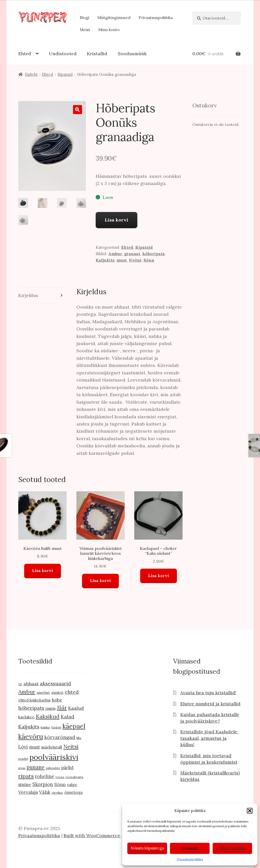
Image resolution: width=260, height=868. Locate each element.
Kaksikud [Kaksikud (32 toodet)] (48, 717)
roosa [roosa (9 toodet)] (60, 777)
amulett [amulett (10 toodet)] (57, 693)
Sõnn (149, 260)
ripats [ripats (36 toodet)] (26, 776)
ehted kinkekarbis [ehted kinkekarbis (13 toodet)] (34, 700)
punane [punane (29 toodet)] (35, 767)
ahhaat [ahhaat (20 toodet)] (31, 684)
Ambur (115, 254)
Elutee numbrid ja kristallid (210, 704)
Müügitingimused (114, 18)
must (122, 260)
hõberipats (153, 254)
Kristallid (97, 54)
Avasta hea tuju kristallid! (208, 693)
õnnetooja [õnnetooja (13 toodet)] (73, 792)
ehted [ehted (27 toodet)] (72, 692)
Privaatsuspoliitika (190, 859)
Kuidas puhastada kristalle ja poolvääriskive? (210, 718)
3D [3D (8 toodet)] (20, 684)
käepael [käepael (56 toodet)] (74, 726)
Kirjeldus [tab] (28, 295)
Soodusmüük (132, 54)
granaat (132, 254)
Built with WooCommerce (92, 835)
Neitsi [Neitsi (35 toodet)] (71, 746)
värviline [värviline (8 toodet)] (57, 793)
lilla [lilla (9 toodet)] (79, 738)
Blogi (84, 18)
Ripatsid (65, 74)
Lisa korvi (116, 220)
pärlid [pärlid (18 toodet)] (67, 768)
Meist (85, 30)
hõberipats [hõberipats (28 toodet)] (31, 708)
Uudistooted (63, 54)
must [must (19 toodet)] (34, 747)
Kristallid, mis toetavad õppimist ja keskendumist (209, 759)
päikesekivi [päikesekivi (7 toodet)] (53, 768)
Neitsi (135, 260)
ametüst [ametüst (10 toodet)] (43, 693)
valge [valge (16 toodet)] (72, 784)
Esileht (31, 74)
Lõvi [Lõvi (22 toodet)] (23, 747)
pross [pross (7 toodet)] (22, 768)
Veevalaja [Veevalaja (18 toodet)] (28, 792)
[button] (250, 811)
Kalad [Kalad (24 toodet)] (68, 717)
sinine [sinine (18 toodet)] (25, 784)
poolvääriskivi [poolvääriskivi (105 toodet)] (54, 757)
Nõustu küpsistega (147, 848)
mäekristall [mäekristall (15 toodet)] (52, 747)
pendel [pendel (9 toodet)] (23, 759)
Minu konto (109, 30)
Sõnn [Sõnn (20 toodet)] (60, 784)
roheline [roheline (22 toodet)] (45, 776)
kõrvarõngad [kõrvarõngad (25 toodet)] (60, 737)
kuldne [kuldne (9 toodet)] (45, 727)
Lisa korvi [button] (43, 571)
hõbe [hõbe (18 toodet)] (57, 700)
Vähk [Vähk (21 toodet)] (45, 792)
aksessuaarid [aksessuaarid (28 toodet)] (55, 683)
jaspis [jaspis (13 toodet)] (51, 708)
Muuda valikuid (232, 848)
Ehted (25, 54)
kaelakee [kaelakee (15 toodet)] (26, 717)
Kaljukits (105, 260)
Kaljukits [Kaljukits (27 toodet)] (29, 727)
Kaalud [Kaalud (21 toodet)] (76, 708)
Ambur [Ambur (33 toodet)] (27, 692)
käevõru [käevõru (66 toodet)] (31, 737)
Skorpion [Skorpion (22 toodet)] (43, 784)
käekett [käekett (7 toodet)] (56, 727)
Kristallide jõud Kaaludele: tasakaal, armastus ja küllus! (209, 738)
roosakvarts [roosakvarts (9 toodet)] (74, 777)
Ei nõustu (190, 848)
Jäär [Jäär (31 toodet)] (62, 708)
